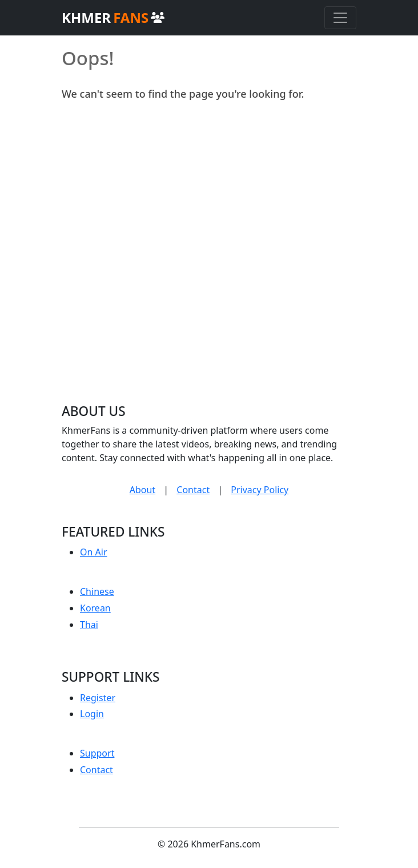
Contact (193, 490)
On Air (94, 552)
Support (97, 753)
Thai (89, 625)
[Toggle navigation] (340, 18)
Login (92, 714)
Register (98, 698)
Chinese (97, 591)
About (142, 490)
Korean (95, 608)
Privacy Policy (260, 490)
